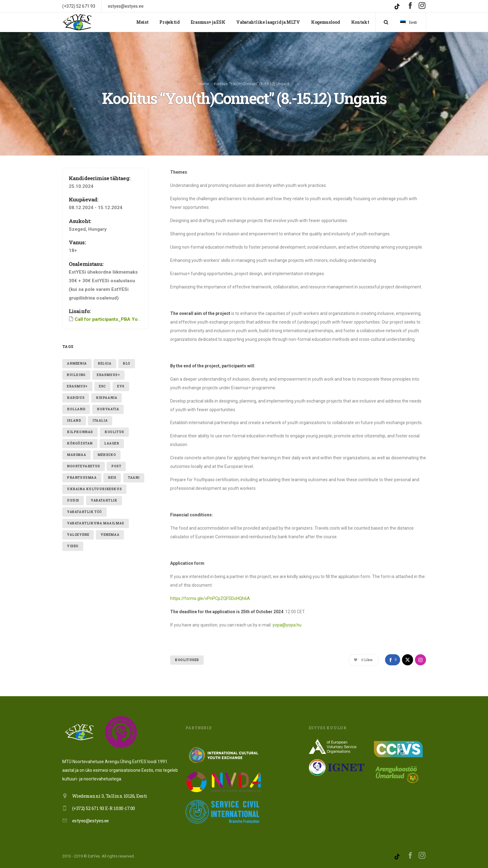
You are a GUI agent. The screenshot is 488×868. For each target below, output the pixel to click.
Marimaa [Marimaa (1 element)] (76, 455)
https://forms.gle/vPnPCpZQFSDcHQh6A (210, 598)
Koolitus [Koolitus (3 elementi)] (114, 432)
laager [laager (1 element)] (112, 443)
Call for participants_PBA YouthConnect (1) (123, 319)
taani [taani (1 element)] (134, 478)
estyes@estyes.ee (90, 820)
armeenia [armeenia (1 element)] (77, 364)
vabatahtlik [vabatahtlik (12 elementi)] (104, 500)
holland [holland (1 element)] (76, 409)
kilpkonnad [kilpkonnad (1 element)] (80, 432)
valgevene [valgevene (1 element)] (78, 535)
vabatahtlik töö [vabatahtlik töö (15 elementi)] (84, 512)
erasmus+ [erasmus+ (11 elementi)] (77, 386)
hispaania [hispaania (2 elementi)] (107, 398)
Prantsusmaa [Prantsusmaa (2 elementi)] (82, 478)
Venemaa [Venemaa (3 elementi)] (110, 535)
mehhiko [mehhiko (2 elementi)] (107, 455)
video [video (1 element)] (73, 546)
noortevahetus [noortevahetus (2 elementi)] (84, 466)
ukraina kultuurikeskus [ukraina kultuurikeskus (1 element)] (94, 489)
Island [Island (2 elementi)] (74, 421)
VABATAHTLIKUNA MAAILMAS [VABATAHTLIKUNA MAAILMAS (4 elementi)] (96, 523)
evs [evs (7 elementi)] (121, 386)
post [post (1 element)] (116, 466)
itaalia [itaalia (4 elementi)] (100, 421)
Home (204, 84)
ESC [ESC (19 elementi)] (102, 386)
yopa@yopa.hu (287, 625)
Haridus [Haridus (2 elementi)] (76, 398)
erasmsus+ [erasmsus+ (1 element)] (108, 375)
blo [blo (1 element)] (127, 364)
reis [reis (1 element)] (112, 478)
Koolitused (187, 660)
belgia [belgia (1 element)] (105, 364)
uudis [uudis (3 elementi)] (73, 500)
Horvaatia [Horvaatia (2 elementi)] (108, 409)
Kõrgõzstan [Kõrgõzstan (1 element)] (80, 443)
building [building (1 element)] (76, 375)
